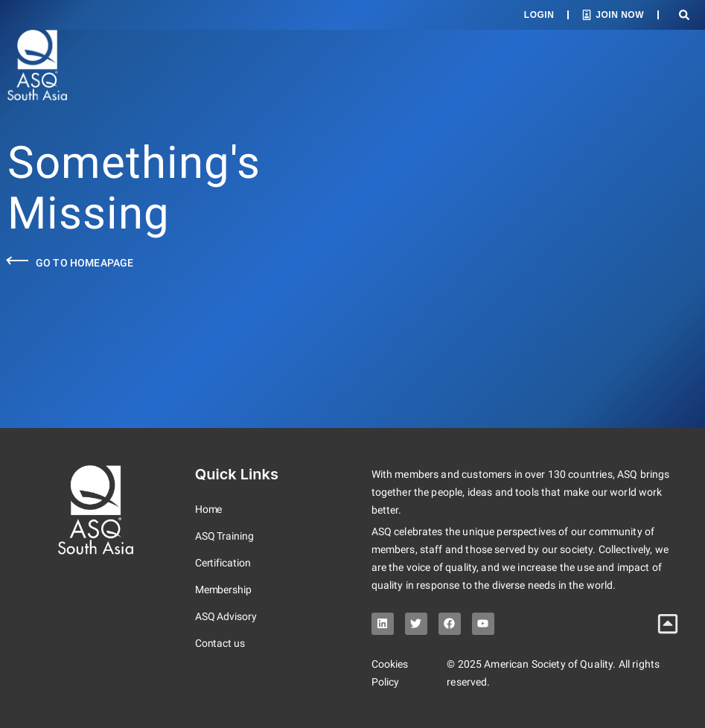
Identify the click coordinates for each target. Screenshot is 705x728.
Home (209, 509)
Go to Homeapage (84, 263)
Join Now (620, 15)
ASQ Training (224, 536)
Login (539, 15)
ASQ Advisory (226, 616)
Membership (223, 590)
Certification (223, 563)
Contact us (220, 643)
